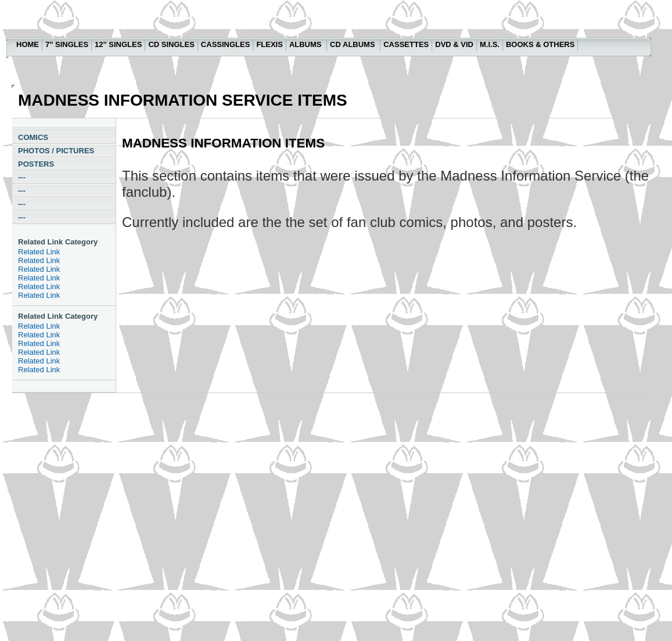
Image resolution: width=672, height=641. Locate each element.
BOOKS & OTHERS (540, 44)
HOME (28, 44)
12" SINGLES (118, 44)
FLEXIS (269, 44)
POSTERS (36, 164)
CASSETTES (406, 44)
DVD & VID (454, 44)
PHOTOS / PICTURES (56, 151)
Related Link (39, 252)
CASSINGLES (226, 44)
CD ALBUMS (353, 44)
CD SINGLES (171, 44)
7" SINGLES (67, 44)
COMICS (33, 137)
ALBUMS (306, 44)
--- (22, 177)
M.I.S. (490, 44)
